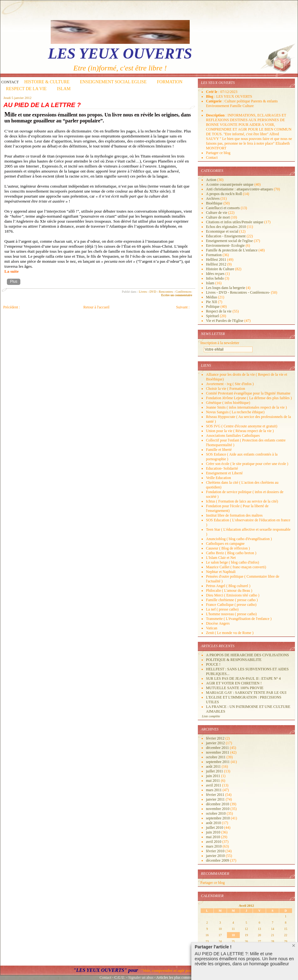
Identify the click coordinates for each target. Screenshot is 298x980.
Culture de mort (218, 217)
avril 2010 (214, 842)
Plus (14, 281)
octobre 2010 (216, 813)
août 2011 (214, 766)
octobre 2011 (216, 757)
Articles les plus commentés (177, 977)
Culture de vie (217, 213)
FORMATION (170, 82)
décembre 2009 (218, 860)
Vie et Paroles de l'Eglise (225, 321)
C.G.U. (120, 977)
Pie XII (211, 302)
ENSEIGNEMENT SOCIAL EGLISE (113, 82)
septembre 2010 (218, 818)
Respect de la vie (219, 311)
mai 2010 (213, 837)
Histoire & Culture (220, 269)
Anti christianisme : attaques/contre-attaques (239, 189)
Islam (210, 283)
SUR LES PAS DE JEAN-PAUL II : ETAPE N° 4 (243, 678)
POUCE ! (213, 664)
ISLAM (64, 89)
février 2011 (216, 795)
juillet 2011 (215, 771)
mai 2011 (213, 781)
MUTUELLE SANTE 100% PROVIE (235, 688)
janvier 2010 (216, 856)
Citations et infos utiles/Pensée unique (235, 222)
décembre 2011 (218, 748)
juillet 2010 (215, 828)
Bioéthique (214, 203)
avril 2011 (214, 785)
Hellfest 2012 (216, 264)
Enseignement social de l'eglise (229, 241)
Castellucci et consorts (223, 208)
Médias (211, 297)
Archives (213, 199)
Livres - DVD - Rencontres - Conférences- (166, 292)
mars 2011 (214, 790)
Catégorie (214, 101)
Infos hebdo (215, 278)
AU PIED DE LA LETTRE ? (42, 105)
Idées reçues (215, 274)
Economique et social (222, 231)
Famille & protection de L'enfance (232, 250)
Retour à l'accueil (96, 307)
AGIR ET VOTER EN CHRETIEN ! (234, 683)
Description (216, 115)
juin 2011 (213, 776)
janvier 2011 (216, 799)
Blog (210, 96)
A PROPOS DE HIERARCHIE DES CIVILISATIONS (247, 655)
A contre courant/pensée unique (230, 184)
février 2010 (216, 851)
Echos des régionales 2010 (226, 227)
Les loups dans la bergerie (226, 288)
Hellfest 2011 (216, 260)
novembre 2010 (218, 809)
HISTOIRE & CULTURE (47, 82)
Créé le (212, 92)
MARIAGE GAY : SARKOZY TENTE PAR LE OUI (246, 693)
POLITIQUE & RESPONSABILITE (234, 660)
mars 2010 (214, 846)
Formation (214, 255)
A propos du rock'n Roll (224, 194)
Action (211, 180)
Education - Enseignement (226, 236)
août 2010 (214, 823)
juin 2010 (214, 832)
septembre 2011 (218, 762)
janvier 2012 (216, 743)
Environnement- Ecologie (225, 245)
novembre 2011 (218, 752)
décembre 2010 (218, 804)
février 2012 (216, 738)
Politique (213, 307)
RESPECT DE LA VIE (26, 89)
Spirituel (212, 316)
